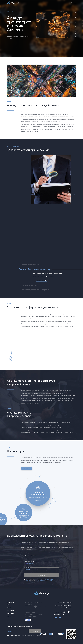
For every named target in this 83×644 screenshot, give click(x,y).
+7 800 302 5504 (59, 610)
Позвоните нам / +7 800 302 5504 (75, 24)
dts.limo (56, 619)
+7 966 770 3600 (58, 612)
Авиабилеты (11, 602)
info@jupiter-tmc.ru (59, 615)
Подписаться (35, 631)
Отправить (42, 575)
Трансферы (10, 610)
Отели (9, 608)
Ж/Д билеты (11, 605)
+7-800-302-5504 (60, 129)
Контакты (10, 616)
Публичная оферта (30, 612)
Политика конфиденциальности (33, 614)
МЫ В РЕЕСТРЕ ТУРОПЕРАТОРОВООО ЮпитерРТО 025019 (35, 605)
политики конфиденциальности (45, 580)
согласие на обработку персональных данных (29, 636)
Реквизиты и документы (31, 616)
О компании (10, 613)
